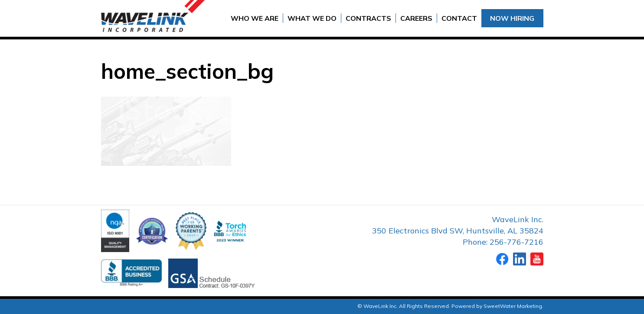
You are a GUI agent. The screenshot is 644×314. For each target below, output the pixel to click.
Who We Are (255, 18)
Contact (459, 18)
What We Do (312, 18)
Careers (416, 18)
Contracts (368, 18)
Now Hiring (512, 18)
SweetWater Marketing (513, 306)
